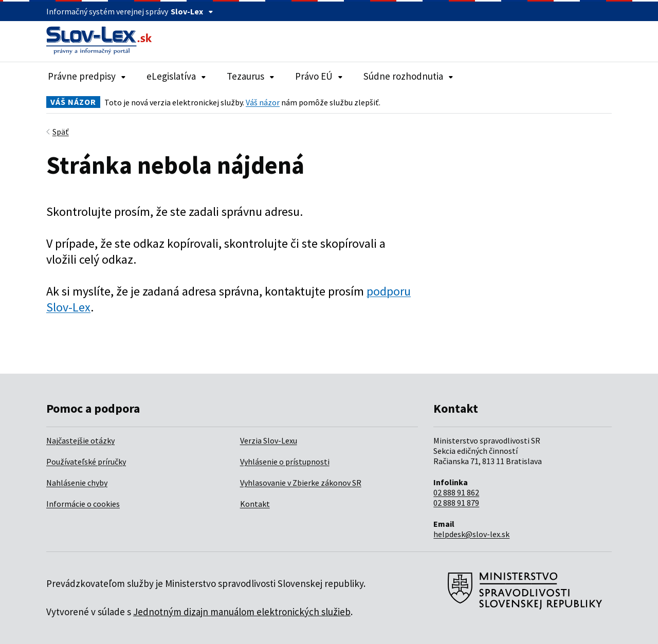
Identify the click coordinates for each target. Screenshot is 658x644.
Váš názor (263, 102)
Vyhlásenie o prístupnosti (285, 462)
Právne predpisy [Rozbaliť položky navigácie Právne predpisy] (87, 76)
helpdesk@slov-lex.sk (471, 534)
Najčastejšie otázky (80, 440)
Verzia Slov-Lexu (269, 440)
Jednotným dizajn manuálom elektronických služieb (242, 612)
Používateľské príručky (86, 462)
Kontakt (255, 504)
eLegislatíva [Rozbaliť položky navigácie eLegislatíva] (176, 76)
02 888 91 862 (456, 492)
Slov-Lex (192, 11)
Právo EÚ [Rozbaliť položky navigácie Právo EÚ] (319, 76)
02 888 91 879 (456, 503)
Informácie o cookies (83, 504)
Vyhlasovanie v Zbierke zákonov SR (301, 483)
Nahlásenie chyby (77, 483)
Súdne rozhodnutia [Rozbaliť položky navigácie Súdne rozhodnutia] (408, 76)
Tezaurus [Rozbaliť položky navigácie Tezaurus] (251, 76)
